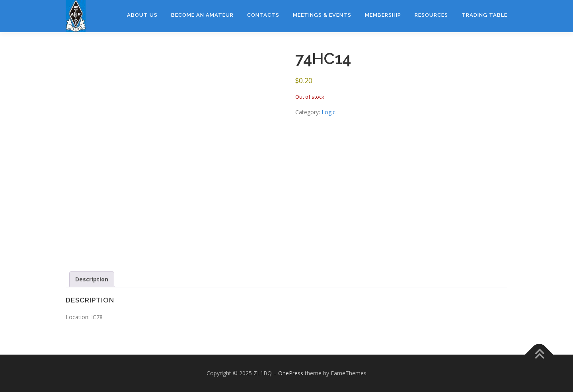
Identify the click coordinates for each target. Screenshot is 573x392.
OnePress (291, 373)
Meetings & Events (322, 15)
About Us (142, 15)
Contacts (263, 15)
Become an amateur (202, 15)
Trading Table (484, 15)
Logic (328, 112)
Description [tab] (92, 279)
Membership (383, 15)
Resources (431, 15)
